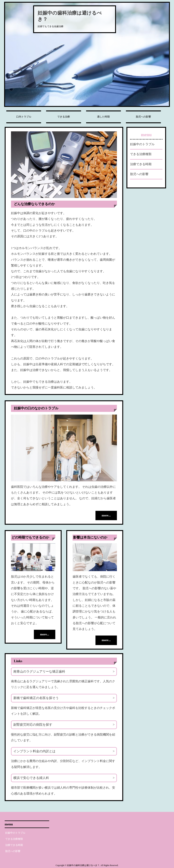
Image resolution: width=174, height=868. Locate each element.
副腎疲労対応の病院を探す (33, 725)
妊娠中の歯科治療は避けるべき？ (70, 16)
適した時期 (103, 117)
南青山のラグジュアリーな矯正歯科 (39, 671)
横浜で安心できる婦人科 (31, 778)
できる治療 (64, 117)
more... (106, 515)
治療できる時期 (141, 164)
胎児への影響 (143, 117)
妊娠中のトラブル (142, 144)
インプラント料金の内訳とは (34, 751)
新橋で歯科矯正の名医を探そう (36, 698)
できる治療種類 (141, 154)
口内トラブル (24, 117)
